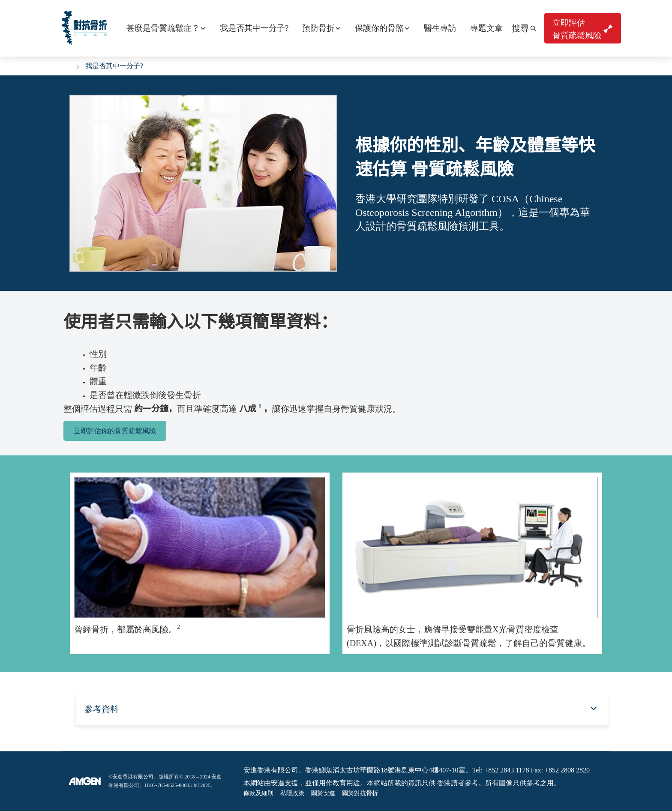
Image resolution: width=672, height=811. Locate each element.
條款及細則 (258, 793)
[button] (524, 28)
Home (67, 65)
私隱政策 (292, 793)
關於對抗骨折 (360, 793)
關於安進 (323, 793)
